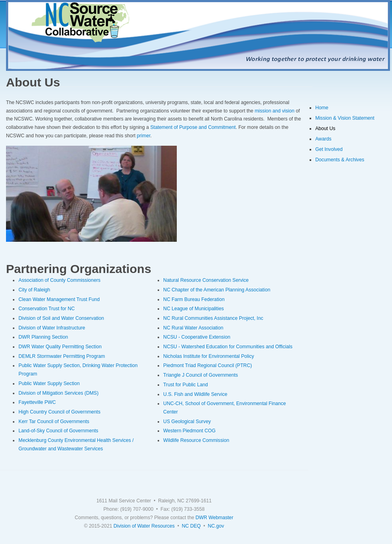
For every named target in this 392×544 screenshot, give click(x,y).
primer (144, 136)
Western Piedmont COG (189, 431)
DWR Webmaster (214, 518)
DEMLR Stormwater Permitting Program (62, 356)
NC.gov (216, 526)
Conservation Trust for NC (47, 309)
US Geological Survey (187, 422)
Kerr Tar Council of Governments (54, 422)
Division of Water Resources (144, 526)
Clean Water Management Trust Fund (59, 299)
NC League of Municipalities (193, 309)
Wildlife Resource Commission (196, 440)
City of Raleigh (34, 290)
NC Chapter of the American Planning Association (217, 290)
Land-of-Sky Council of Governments (58, 431)
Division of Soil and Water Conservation (61, 318)
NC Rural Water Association (193, 328)
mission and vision (275, 111)
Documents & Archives (340, 160)
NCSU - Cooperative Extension (197, 337)
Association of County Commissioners (59, 280)
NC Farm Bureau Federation (194, 299)
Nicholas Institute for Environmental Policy (209, 356)
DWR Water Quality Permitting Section (60, 347)
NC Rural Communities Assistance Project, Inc (213, 318)
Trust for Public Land (186, 385)
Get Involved (329, 149)
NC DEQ (191, 526)
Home (322, 108)
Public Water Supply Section (49, 383)
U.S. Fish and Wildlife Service (195, 394)
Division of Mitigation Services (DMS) (58, 393)
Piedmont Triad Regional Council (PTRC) (208, 365)
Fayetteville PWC (37, 402)
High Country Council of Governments (59, 412)
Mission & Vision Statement (345, 118)
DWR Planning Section (43, 337)
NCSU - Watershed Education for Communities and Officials (228, 347)
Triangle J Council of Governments (201, 375)
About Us (325, 128)
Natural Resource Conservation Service (206, 280)
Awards (323, 139)
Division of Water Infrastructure (52, 328)
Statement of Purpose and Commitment (193, 127)
